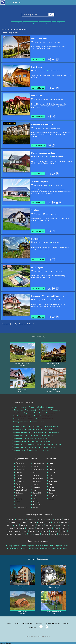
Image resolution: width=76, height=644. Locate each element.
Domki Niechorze (33, 435)
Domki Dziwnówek (52, 432)
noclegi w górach (12, 546)
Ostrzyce (51, 493)
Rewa (36, 534)
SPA (41, 413)
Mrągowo (51, 469)
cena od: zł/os (38, 59)
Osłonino (44, 534)
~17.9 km (44, 300)
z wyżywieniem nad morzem (23, 419)
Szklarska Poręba (37, 463)
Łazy (16, 525)
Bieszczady (33, 549)
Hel (24, 534)
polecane (50, 407)
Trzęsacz (48, 519)
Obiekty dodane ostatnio (38, 559)
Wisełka (10, 519)
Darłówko (49, 525)
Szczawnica (36, 487)
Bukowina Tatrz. (37, 478)
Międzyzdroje (20, 466)
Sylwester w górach (60, 549)
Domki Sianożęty (36, 426)
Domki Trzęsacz (19, 450)
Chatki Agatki (37, 267)
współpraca (39, 623)
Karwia (32, 531)
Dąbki (32, 525)
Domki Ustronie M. (20, 426)
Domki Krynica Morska (52, 444)
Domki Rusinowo (19, 441)
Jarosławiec (19, 528)
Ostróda (51, 472)
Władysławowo (20, 508)
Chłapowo (54, 531)
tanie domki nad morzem (43, 416)
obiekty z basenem (20, 407)
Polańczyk (35, 502)
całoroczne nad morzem (44, 419)
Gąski (47, 522)
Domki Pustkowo (36, 432)
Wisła (34, 472)
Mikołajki (51, 463)
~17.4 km (44, 157)
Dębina (48, 528)
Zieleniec (35, 484)
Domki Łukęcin (18, 435)
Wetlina (34, 508)
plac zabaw (56, 410)
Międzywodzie (20, 469)
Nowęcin (63, 528)
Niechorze (19, 478)
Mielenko (63, 522)
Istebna (34, 496)
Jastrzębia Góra (42, 531)
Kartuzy (51, 487)
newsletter (33, 628)
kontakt (9, 623)
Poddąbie (39, 528)
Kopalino (17, 531)
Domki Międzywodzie (47, 447)
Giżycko (51, 466)
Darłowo (18, 499)
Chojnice (51, 499)
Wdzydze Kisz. (53, 496)
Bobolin (40, 525)
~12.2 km (42, 42)
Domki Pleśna (33, 450)
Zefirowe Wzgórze (40, 182)
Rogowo (66, 519)
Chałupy (63, 531)
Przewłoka (30, 528)
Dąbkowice (24, 525)
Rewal (17, 484)
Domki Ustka (33, 441)
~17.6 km (44, 242)
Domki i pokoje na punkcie (43, 153)
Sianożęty (32, 522)
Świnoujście (19, 463)
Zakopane (35, 475)
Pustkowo (38, 519)
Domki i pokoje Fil (39, 38)
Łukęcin (29, 519)
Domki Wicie (17, 438)
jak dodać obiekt (27, 623)
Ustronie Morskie (21, 490)
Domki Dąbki (18, 447)
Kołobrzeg (19, 487)
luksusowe (50, 413)
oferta (17, 623)
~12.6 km (42, 71)
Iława (50, 478)
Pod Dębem (37, 67)
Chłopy (54, 522)
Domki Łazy (46, 450)
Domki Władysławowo (33, 444)
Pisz (50, 475)
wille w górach (12, 549)
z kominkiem (44, 410)
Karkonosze (45, 549)
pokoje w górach (45, 23)
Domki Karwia (30, 438)
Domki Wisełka (31, 447)
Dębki (24, 531)
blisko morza (18, 410)
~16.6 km (44, 99)
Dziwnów (18, 472)
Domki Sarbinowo (51, 426)
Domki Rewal (46, 429)
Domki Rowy (46, 441)
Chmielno (51, 490)
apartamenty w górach (31, 23)
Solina (34, 499)
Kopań (57, 525)
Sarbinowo (19, 493)
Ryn (49, 484)
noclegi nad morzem (20, 422)
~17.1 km (44, 128)
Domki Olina (37, 96)
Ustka (17, 502)
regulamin (66, 623)
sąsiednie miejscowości (10, 33)
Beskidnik (36, 239)
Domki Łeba (17, 444)
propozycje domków (38, 422)
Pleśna (40, 522)
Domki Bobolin (47, 435)
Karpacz (34, 466)
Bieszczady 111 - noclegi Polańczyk (47, 296)
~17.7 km (44, 271)
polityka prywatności (53, 623)
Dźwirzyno (12, 522)
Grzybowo (22, 522)
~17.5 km (44, 214)
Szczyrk (34, 490)
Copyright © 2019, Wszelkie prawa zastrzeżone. (38, 636)
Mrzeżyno (57, 519)
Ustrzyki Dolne (37, 505)
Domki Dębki (43, 438)
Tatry (23, 549)
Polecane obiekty (38, 337)
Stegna (53, 534)
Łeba (17, 505)
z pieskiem (17, 413)
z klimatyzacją (31, 410)
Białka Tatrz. (36, 481)
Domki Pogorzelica (20, 432)
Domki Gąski (18, 429)
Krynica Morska (63, 534)
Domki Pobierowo (32, 429)
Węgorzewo (52, 481)
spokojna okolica (30, 413)
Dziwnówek (20, 519)
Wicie (64, 525)
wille (54, 23)
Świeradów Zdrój (37, 469)
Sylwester (61, 23)
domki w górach (17, 23)
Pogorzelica (19, 481)
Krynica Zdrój (36, 493)
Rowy (55, 528)
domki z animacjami (37, 407)
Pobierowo (19, 475)
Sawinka (35, 210)
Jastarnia (17, 534)
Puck (30, 534)
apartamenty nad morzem (22, 416)
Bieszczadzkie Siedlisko (42, 124)
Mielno (17, 496)
